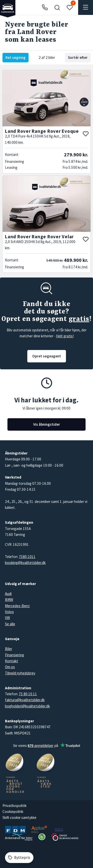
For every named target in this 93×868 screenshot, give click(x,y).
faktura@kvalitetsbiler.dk (25, 700)
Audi (8, 594)
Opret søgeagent (47, 356)
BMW (9, 600)
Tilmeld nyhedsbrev (20, 673)
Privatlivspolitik (15, 806)
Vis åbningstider (47, 424)
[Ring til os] (45, 8)
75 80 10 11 (28, 694)
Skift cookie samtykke (19, 817)
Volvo (9, 612)
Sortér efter (78, 57)
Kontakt (12, 661)
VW (7, 618)
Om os (10, 667)
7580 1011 (27, 557)
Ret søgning (15, 57)
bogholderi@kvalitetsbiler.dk (27, 706)
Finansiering (15, 655)
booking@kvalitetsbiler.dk (25, 563)
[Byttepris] (19, 858)
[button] (57, 7)
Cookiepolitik (13, 812)
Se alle (10, 624)
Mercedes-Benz (17, 606)
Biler (9, 649)
